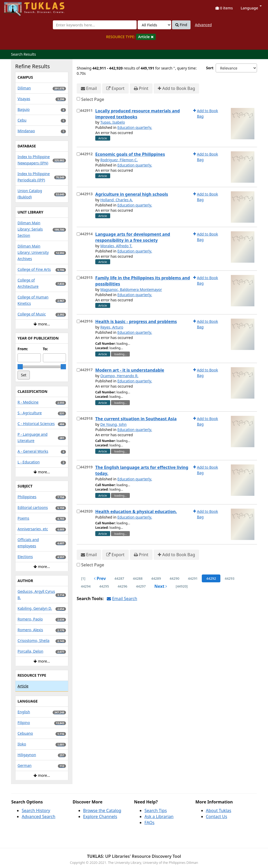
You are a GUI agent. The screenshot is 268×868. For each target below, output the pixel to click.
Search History (36, 810)
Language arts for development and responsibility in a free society (133, 237)
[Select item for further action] (78, 111)
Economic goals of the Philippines (130, 154)
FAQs (149, 823)
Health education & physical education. (136, 511)
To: (46, 349)
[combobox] (95, 25)
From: (23, 349)
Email (89, 88)
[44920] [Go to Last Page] (182, 586)
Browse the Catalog (102, 810)
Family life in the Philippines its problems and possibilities (143, 281)
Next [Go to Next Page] (161, 586)
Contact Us (217, 817)
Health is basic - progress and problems (136, 321)
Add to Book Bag (176, 88)
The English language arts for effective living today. (142, 470)
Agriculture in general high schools (132, 194)
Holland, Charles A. (116, 200)
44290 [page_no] (174, 578)
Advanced (203, 25)
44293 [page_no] (229, 578)
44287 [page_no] (119, 578)
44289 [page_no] (156, 578)
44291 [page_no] (193, 578)
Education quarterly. (135, 127)
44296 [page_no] (122, 586)
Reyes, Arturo (112, 327)
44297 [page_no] (141, 586)
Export (115, 88)
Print (141, 88)
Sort (210, 68)
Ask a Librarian (159, 817)
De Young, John (113, 424)
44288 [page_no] (138, 578)
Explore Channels (100, 817)
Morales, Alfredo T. (116, 246)
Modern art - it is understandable (130, 370)
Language (251, 8)
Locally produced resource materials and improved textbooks (138, 114)
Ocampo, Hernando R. (119, 376)
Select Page (93, 99)
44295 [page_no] (104, 586)
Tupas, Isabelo (113, 122)
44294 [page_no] (86, 586)
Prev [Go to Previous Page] (100, 578)
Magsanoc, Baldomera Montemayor (131, 289)
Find (181, 25)
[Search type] (154, 25)
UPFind (17, 7)
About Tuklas (219, 810)
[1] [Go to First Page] (83, 578)
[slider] (20, 367)
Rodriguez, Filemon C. (119, 160)
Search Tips (156, 810)
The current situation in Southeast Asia (136, 419)
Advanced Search (38, 817)
